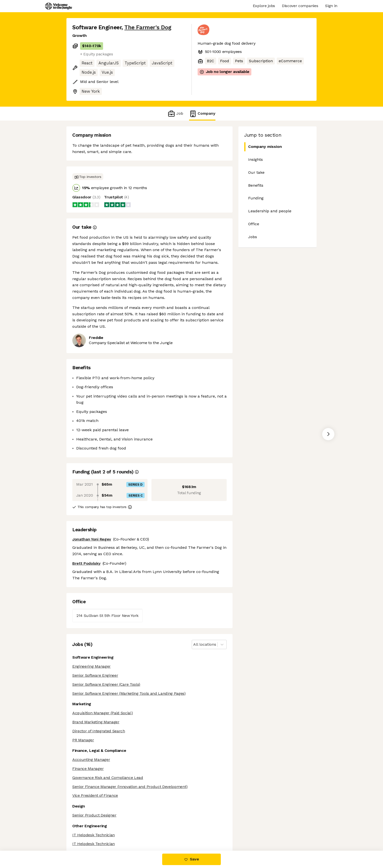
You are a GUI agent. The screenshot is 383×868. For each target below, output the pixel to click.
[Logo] (59, 6)
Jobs (253, 237)
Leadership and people (270, 211)
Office (254, 224)
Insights (255, 159)
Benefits (256, 185)
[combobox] (194, 645)
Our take (256, 172)
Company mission (263, 147)
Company (202, 114)
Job (175, 114)
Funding (256, 198)
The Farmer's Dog (148, 27)
